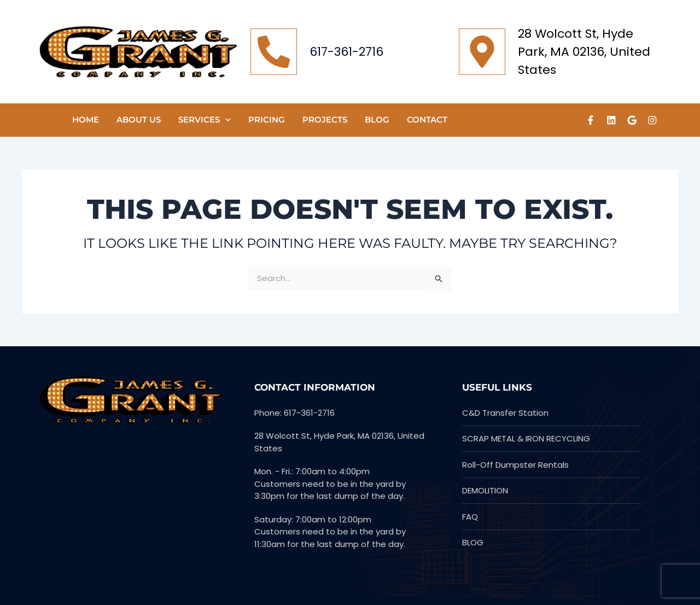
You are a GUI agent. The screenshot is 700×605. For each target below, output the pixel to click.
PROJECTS (325, 120)
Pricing (267, 120)
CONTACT (427, 120)
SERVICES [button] (205, 120)
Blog (377, 120)
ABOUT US (139, 120)
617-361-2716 (346, 52)
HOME (86, 120)
